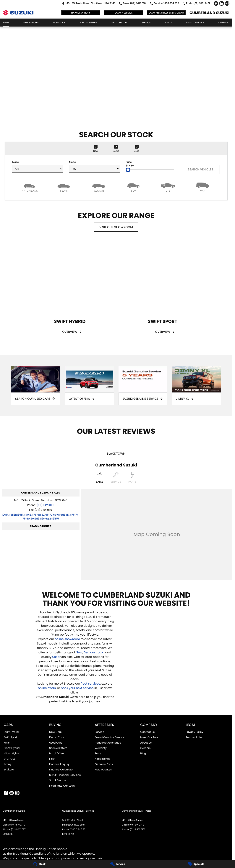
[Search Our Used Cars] (36, 386)
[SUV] (133, 187)
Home (6, 23)
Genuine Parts (104, 764)
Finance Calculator (61, 770)
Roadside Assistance (108, 743)
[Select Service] (116, 479)
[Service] (117, 864)
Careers (145, 748)
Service (146, 23)
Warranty (101, 748)
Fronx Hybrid (12, 748)
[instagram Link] (227, 3)
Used (56, 657)
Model (94, 166)
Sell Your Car (119, 23)
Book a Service (124, 13)
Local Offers (57, 753)
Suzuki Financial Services (65, 775)
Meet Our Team (150, 737)
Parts (168, 23)
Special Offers (89, 23)
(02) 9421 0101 (45, 505)
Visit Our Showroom (116, 227)
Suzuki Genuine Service (110, 737)
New (79, 652)
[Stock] (39, 864)
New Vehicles (31, 23)
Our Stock (59, 23)
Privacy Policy (195, 732)
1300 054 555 (78, 829)
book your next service (77, 688)
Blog (143, 753)
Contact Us (147, 732)
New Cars (55, 732)
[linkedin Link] (222, 3)
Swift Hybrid (11, 732)
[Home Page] (18, 13)
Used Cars (56, 743)
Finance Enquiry (59, 764)
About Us (146, 743)
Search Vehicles (201, 169)
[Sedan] (64, 187)
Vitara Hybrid (12, 753)
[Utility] (168, 187)
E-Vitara (9, 770)
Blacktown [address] (116, 454)
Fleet (52, 759)
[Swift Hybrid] (70, 292)
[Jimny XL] (197, 386)
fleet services (90, 684)
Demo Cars (56, 737)
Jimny (8, 764)
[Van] (203, 187)
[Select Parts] (132, 479)
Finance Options (81, 13)
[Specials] (196, 864)
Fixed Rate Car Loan (62, 786)
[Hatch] (30, 187)
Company (224, 23)
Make (38, 166)
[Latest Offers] (89, 386)
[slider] (128, 170)
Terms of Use (194, 737)
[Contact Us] (89, 3)
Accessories (102, 759)
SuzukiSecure (58, 780)
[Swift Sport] (163, 292)
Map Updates (103, 770)
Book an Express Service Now (166, 13)
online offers (47, 688)
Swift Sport (10, 737)
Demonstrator (94, 652)
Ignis (7, 743)
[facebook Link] (216, 3)
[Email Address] (41, 517)
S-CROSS (10, 759)
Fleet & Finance (195, 23)
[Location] (99, 479)
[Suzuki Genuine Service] (143, 386)
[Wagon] (99, 187)
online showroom (67, 639)
